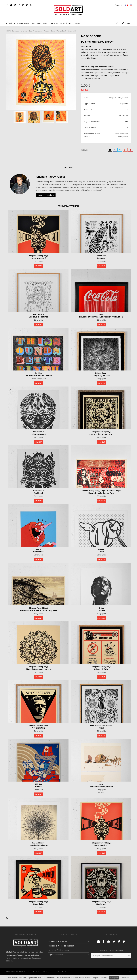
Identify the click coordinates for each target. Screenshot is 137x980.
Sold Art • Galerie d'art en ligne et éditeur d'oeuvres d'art (24, 31)
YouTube (31, 5)
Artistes (54, 23)
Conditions (125, 978)
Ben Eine (38, 373)
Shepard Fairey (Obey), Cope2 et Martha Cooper (101, 490)
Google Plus (19, 5)
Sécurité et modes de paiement (61, 946)
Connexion (120, 5)
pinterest (23, 5)
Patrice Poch (38, 314)
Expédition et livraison (58, 941)
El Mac (101, 608)
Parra (38, 549)
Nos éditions (66, 23)
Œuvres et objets (22, 23)
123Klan (38, 784)
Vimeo (27, 5)
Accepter (114, 978)
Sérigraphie (38, 261)
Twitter (15, 5)
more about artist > (46, 195)
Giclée (33, 378)
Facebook (7, 5)
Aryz (101, 784)
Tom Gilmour (38, 432)
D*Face (101, 549)
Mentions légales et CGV (59, 950)
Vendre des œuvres (40, 23)
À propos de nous (56, 955)
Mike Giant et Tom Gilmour (101, 725)
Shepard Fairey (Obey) (58, 31)
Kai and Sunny (101, 373)
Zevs (101, 314)
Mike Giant (101, 256)
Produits (47, 31)
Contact (77, 23)
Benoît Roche (37, 972)
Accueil (9, 23)
